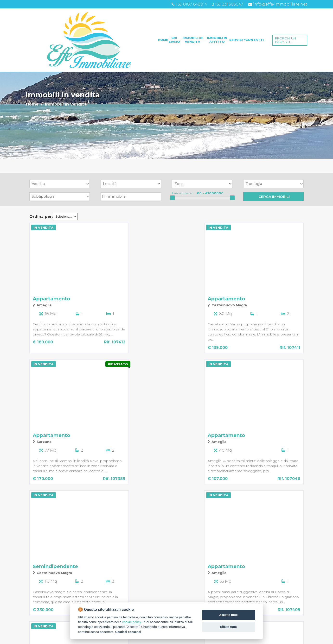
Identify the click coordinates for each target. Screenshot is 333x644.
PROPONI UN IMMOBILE (285, 40)
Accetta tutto (228, 615)
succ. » (65, 638)
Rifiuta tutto (228, 627)
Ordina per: (41, 217)
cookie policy (131, 622)
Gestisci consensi (128, 632)
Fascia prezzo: (183, 193)
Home (32, 104)
